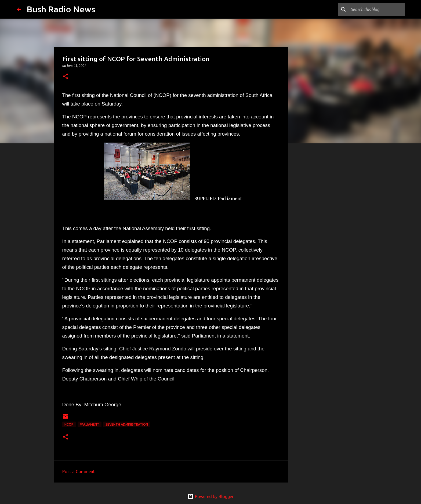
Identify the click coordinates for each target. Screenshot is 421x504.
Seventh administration (127, 424)
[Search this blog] (377, 9)
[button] (66, 77)
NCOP (69, 424)
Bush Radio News (61, 9)
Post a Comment (79, 472)
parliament (90, 424)
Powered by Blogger (210, 496)
